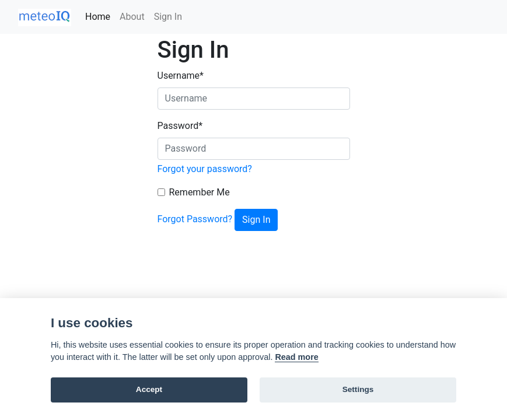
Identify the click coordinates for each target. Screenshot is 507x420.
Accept (149, 389)
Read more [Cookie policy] (296, 357)
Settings (358, 389)
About (132, 17)
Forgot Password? (195, 219)
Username (181, 76)
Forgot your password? (205, 169)
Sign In (168, 17)
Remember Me (200, 192)
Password (180, 126)
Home (98, 17)
